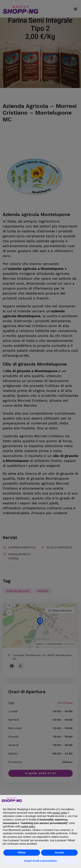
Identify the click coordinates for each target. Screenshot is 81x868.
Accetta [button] (59, 853)
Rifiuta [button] (22, 853)
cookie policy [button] (28, 826)
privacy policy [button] (60, 813)
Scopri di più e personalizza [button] (40, 861)
